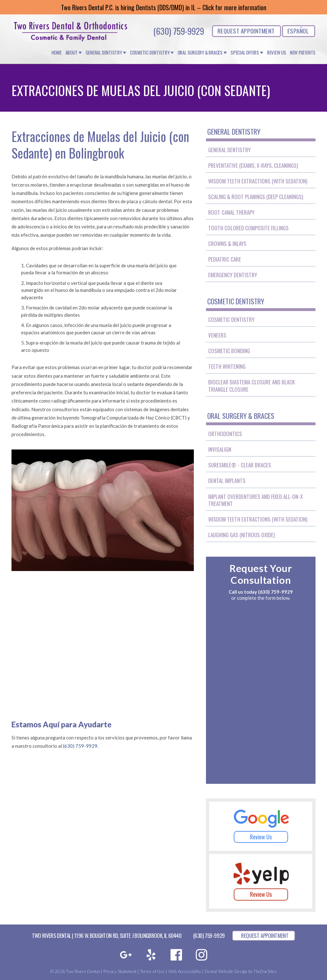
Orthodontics (225, 434)
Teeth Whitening (227, 366)
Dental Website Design (226, 971)
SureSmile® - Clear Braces (240, 465)
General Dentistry (104, 53)
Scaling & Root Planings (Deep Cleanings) (256, 197)
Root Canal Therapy (231, 212)
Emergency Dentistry (233, 275)
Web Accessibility (185, 971)
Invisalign (220, 449)
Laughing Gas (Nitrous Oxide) (241, 535)
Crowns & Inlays (227, 244)
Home (57, 53)
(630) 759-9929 (179, 31)
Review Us (277, 53)
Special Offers (245, 53)
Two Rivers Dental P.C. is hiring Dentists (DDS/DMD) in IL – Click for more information (164, 7)
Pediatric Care (225, 259)
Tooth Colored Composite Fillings (248, 228)
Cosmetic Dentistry (150, 53)
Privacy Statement (120, 971)
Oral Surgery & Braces (200, 53)
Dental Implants (227, 481)
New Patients (303, 53)
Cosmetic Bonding (229, 351)
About (72, 53)
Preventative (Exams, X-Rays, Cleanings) (253, 165)
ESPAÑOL (298, 31)
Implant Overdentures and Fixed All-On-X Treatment (255, 500)
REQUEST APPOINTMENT (246, 31)
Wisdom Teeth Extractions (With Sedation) (258, 181)
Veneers (217, 335)
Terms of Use (152, 971)
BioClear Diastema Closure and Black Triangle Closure (251, 386)
